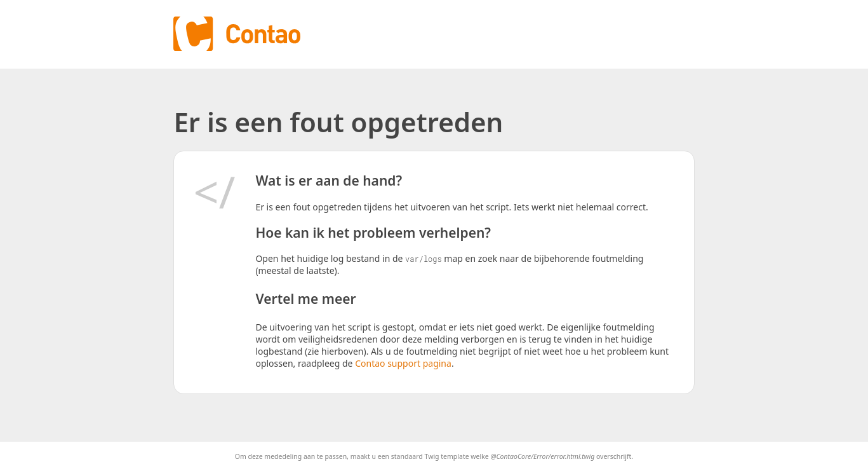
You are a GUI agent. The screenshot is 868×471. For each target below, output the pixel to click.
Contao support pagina (403, 363)
